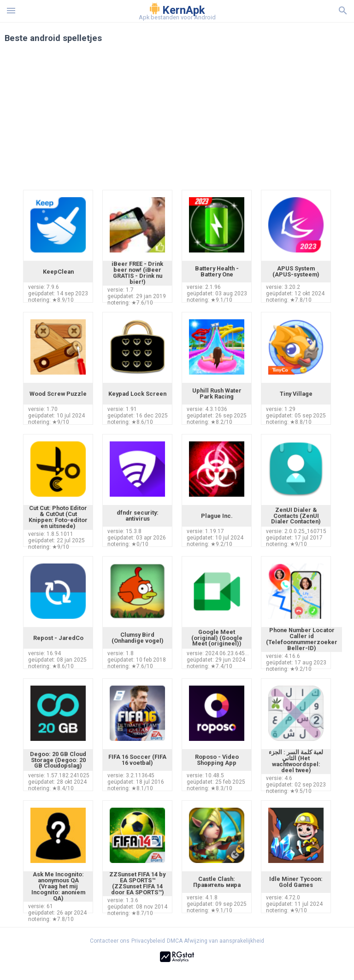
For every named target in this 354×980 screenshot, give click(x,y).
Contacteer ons (110, 941)
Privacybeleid (148, 941)
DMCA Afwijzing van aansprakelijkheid (215, 941)
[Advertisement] (177, 121)
